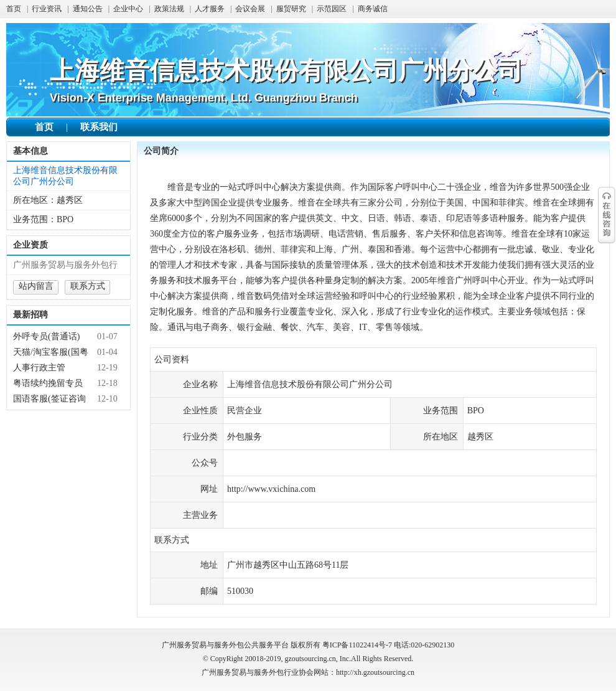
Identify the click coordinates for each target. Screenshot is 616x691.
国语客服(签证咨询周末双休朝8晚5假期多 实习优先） (52, 399)
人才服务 (210, 9)
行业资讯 (47, 9)
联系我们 (99, 127)
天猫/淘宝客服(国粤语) (51, 352)
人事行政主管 (39, 368)
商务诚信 (373, 9)
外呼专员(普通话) (46, 336)
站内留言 (36, 286)
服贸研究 (291, 9)
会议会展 (250, 9)
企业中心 (128, 9)
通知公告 (88, 9)
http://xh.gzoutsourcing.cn (375, 672)
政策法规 (169, 9)
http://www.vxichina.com (271, 489)
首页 (14, 9)
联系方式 (88, 286)
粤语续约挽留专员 (48, 383)
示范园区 (332, 9)
